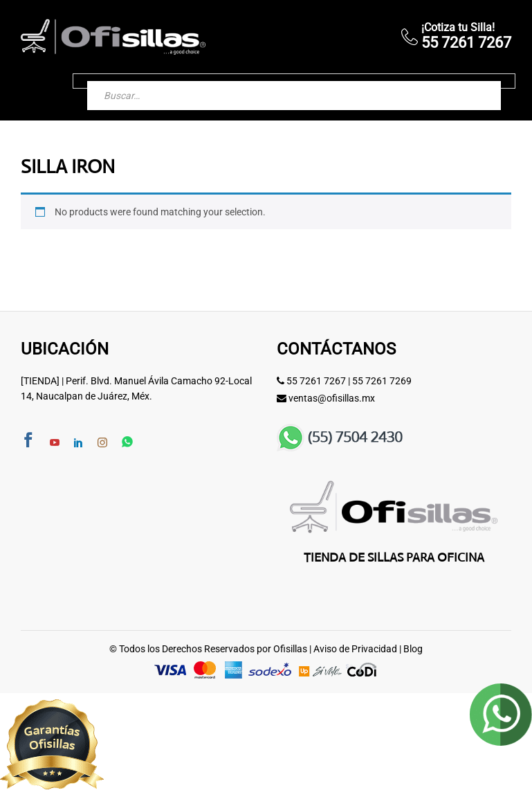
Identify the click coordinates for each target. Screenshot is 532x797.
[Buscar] (477, 81)
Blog (413, 649)
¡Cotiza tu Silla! (458, 27)
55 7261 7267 (316, 381)
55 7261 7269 (382, 381)
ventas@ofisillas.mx (332, 398)
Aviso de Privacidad (355, 649)
